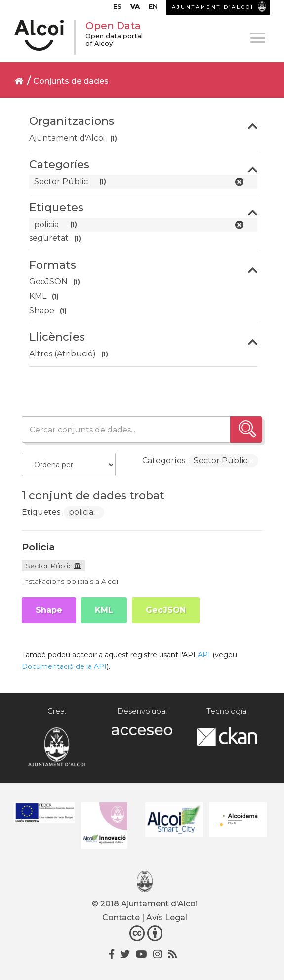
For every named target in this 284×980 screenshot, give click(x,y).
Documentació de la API (64, 666)
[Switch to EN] (153, 9)
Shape (49, 610)
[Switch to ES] (117, 9)
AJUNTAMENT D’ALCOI (213, 7)
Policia (39, 547)
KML (104, 610)
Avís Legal (167, 918)
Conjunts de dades (71, 81)
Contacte (121, 918)
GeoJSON (166, 610)
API (204, 655)
